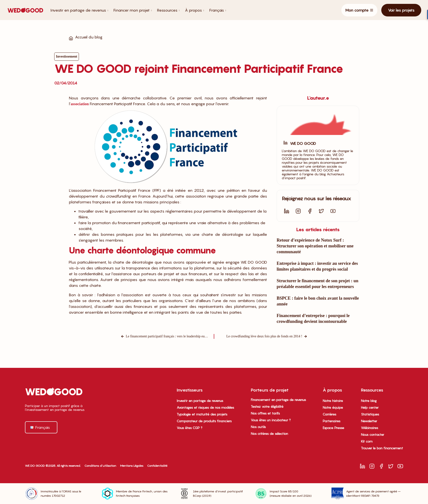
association (80, 104)
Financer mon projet (133, 10)
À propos (195, 10)
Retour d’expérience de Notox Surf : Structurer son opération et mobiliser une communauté (315, 246)
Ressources (168, 10)
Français (218, 10)
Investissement (67, 56)
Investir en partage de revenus (79, 10)
